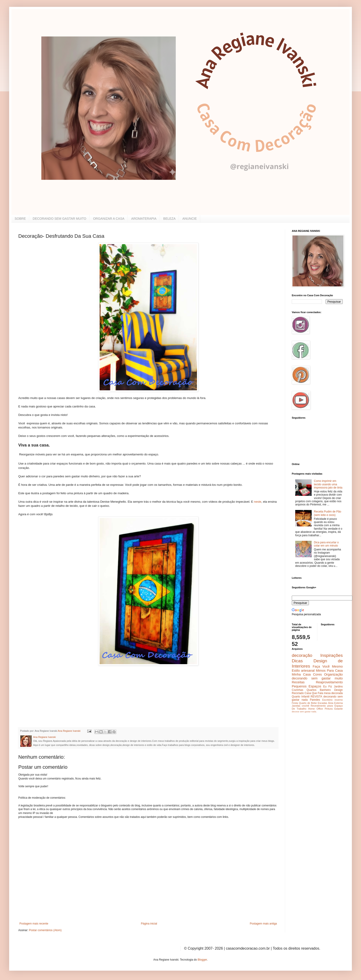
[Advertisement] (53, 694)
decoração (302, 655)
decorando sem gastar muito (317, 678)
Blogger (202, 960)
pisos (330, 706)
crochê (305, 706)
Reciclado (298, 693)
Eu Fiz (328, 687)
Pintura (329, 709)
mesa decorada (333, 693)
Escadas (322, 703)
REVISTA (316, 697)
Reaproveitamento (329, 682)
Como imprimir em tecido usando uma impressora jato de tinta (328, 484)
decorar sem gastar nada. (304, 712)
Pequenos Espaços (307, 686)
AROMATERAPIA (144, 219)
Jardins (338, 687)
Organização (333, 674)
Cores (317, 674)
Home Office (316, 709)
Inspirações (332, 655)
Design (338, 690)
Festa (295, 703)
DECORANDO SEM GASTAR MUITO (59, 219)
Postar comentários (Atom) (45, 930)
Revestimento (318, 706)
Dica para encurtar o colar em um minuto (326, 544)
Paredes (315, 700)
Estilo (296, 671)
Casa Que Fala (314, 693)
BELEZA (170, 219)
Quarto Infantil (301, 697)
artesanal (308, 671)
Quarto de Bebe (308, 703)
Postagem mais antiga (263, 924)
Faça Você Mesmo (328, 666)
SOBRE (20, 219)
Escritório (327, 700)
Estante (338, 709)
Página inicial (149, 924)
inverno (339, 700)
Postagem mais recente (34, 924)
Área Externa (335, 703)
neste (257, 502)
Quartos (312, 690)
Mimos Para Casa (329, 671)
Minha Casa (301, 674)
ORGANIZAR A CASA (109, 219)
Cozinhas (297, 690)
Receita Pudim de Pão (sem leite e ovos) (328, 513)
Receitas (298, 682)
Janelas (296, 706)
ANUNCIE (190, 219)
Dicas (297, 661)
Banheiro (325, 690)
